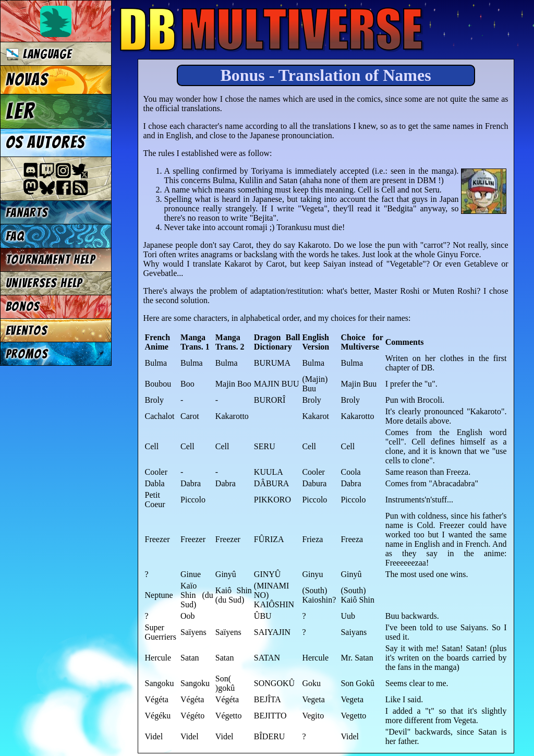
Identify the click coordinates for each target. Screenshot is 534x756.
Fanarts (27, 213)
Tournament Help (51, 260)
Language (39, 54)
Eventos (27, 331)
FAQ (15, 236)
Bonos (23, 307)
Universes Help (44, 283)
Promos (27, 354)
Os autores (45, 142)
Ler (20, 111)
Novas (27, 80)
